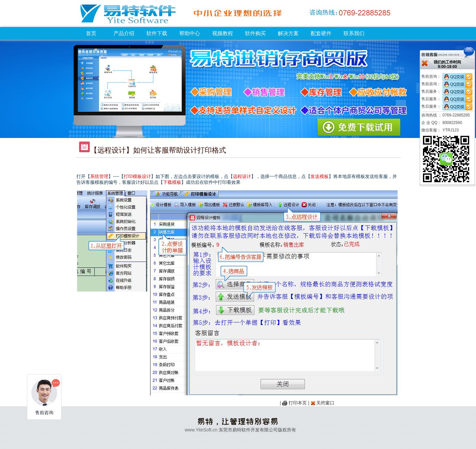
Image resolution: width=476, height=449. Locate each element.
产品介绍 (124, 33)
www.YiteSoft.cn (201, 430)
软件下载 (157, 33)
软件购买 (255, 33)
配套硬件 (321, 33)
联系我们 (354, 33)
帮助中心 (190, 33)
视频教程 (223, 33)
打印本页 (298, 403)
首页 (91, 33)
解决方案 (288, 33)
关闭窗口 (325, 403)
